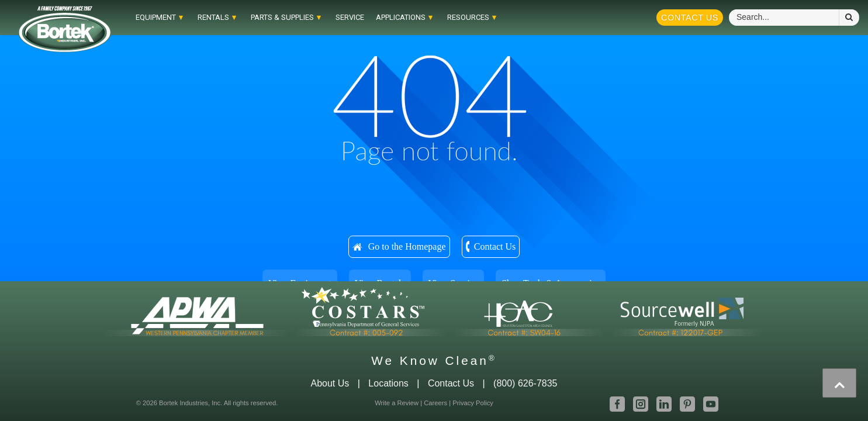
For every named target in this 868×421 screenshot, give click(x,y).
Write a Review (397, 403)
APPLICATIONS (395, 17)
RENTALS (208, 17)
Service (344, 17)
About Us (330, 383)
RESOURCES (462, 17)
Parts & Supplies (276, 17)
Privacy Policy (473, 403)
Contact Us (690, 18)
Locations (388, 383)
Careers (435, 403)
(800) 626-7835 (525, 383)
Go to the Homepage (407, 246)
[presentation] (839, 383)
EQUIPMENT (150, 17)
